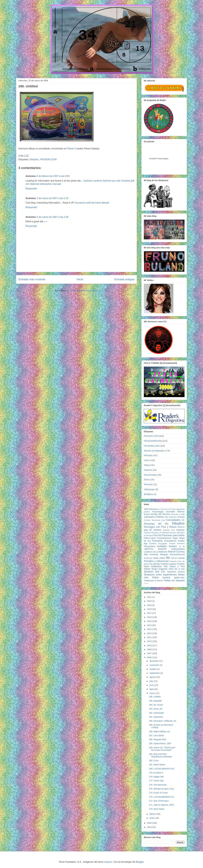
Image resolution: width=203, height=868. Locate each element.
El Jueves (155, 530)
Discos (147, 480)
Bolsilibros (149, 494)
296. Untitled (155, 697)
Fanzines (148, 470)
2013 (150, 629)
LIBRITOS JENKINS (155, 549)
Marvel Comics (176, 552)
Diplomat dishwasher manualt (45, 184)
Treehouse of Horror (153, 581)
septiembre (155, 673)
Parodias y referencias (156, 561)
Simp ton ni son (177, 569)
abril (152, 689)
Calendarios (149, 517)
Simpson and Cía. (155, 572)
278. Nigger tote (156, 777)
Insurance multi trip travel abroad (92, 203)
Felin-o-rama (150, 538)
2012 (150, 633)
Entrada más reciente (32, 279)
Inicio (80, 279)
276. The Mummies (158, 785)
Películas (148, 455)
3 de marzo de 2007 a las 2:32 (53, 198)
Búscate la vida (178, 514)
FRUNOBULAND (152, 446)
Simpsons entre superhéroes (160, 575)
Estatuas (181, 530)
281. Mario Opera (157, 765)
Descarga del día (156, 524)
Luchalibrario (162, 552)
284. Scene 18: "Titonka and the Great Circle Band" (162, 749)
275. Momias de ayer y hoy (161, 789)
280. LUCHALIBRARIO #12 (162, 769)
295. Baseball (155, 701)
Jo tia (182, 546)
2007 (150, 653)
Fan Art (157, 535)
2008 (150, 649)
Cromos (181, 517)
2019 (150, 605)
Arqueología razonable (164, 512)
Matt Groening (151, 554)
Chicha (159, 517)
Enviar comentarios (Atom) (84, 290)
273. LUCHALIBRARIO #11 (162, 797)
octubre (153, 669)
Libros (147, 460)
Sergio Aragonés (159, 569)
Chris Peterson (170, 517)
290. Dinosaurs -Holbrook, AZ (163, 721)
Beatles (147, 514)
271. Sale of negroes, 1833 (161, 805)
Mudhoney (148, 558)
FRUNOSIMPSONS (153, 441)
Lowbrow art (149, 552)
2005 (150, 823)
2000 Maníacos (151, 509)
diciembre (154, 661)
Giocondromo (170, 541)
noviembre (155, 665)
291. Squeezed (156, 717)
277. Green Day (156, 781)
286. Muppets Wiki (157, 739)
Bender (154, 514)
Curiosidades (173, 520)
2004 (150, 827)
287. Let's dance (157, 735)
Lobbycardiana (178, 549)
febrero (153, 814)
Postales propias (168, 564)
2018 (150, 609)
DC (183, 520)
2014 (150, 625)
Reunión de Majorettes (154, 451)
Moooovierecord (177, 554)
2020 (150, 601)
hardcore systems (93, 181)
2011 (150, 637)
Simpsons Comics (176, 572)
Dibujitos (34, 159)
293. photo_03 (156, 709)
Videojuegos (150, 489)
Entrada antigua (124, 279)
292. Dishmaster (157, 713)
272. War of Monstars (159, 801)
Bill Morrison (164, 514)
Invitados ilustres (167, 546)
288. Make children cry (159, 731)
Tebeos (147, 465)
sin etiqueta (178, 580)
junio (152, 685)
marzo (153, 693)
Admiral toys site (112, 181)
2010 (150, 641)
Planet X (71, 149)
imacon (108, 862)
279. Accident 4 (156, 773)
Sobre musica (161, 578)
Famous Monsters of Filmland (156, 533)
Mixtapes (164, 554)
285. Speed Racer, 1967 (160, 743)
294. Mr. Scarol (156, 705)
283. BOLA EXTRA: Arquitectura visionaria (160, 755)
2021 (150, 597)
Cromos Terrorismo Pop (154, 520)
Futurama (157, 541)
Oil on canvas (178, 558)
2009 (150, 645)
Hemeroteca (149, 546)
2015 (150, 621)
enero (152, 818)
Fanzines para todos (173, 535)
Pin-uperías (155, 564)
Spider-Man (179, 578)
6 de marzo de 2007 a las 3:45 (53, 217)
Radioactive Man (159, 566)
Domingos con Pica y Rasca (160, 527)
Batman (181, 512)
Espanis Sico (169, 530)
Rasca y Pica (177, 566)
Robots (147, 569)
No (168, 558)
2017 (150, 613)
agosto (153, 677)
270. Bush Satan (157, 809)
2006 (150, 657)
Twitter (167, 580)
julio (152, 681)
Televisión (148, 484)
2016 (150, 617)
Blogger (140, 862)
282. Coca (154, 761)
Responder (31, 189)
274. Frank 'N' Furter (158, 793)
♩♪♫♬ (146, 583)
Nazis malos (159, 558)
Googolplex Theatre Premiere (171, 544)
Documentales (150, 475)
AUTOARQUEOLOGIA (167, 509)
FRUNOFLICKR (48, 159)
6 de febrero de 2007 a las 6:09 (53, 176)
